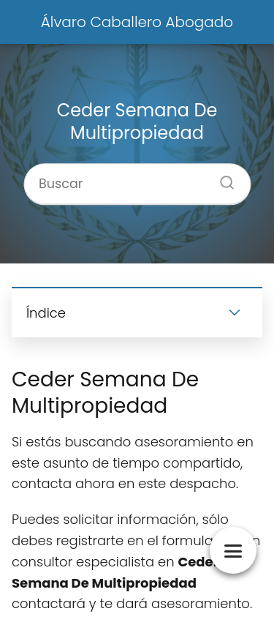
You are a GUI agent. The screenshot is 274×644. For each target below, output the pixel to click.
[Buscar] (221, 179)
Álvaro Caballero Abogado (137, 22)
